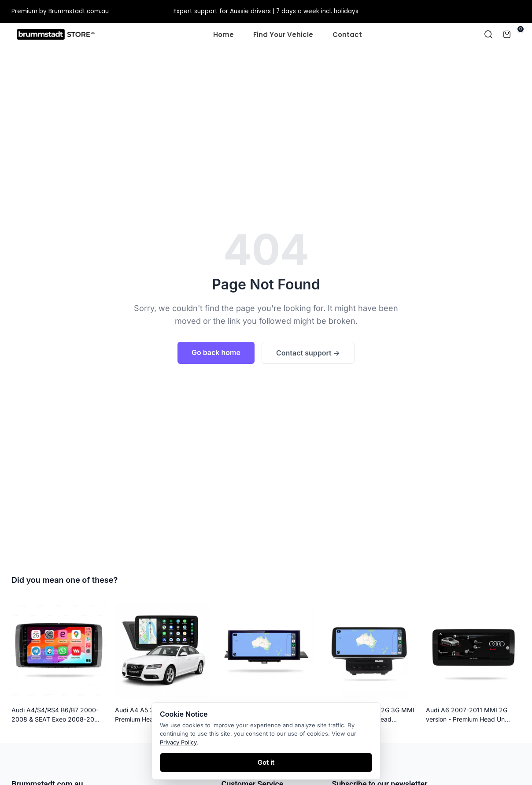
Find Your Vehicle (283, 35)
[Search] (488, 34)
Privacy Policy (178, 742)
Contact (347, 35)
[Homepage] (56, 34)
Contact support (308, 353)
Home (224, 35)
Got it (266, 762)
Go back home (216, 352)
